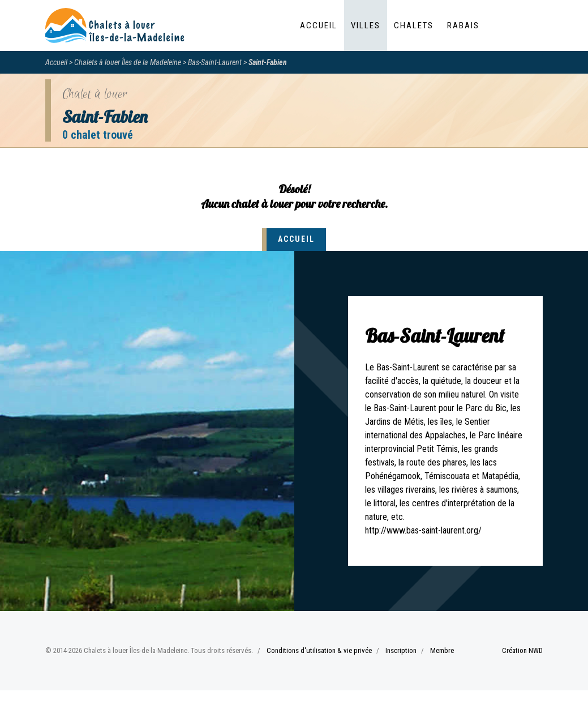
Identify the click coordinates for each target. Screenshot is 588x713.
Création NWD (522, 650)
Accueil (319, 25)
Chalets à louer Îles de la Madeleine (128, 62)
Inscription (401, 650)
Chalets (414, 25)
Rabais (463, 25)
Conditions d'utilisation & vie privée (319, 650)
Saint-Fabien (268, 62)
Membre (442, 650)
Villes (366, 25)
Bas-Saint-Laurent (215, 62)
